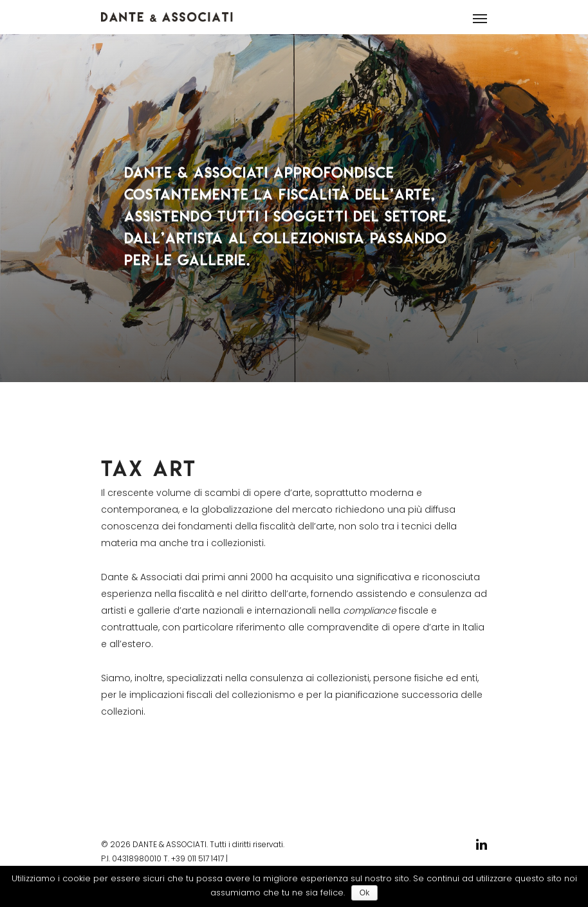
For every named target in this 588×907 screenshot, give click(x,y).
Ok (364, 893)
